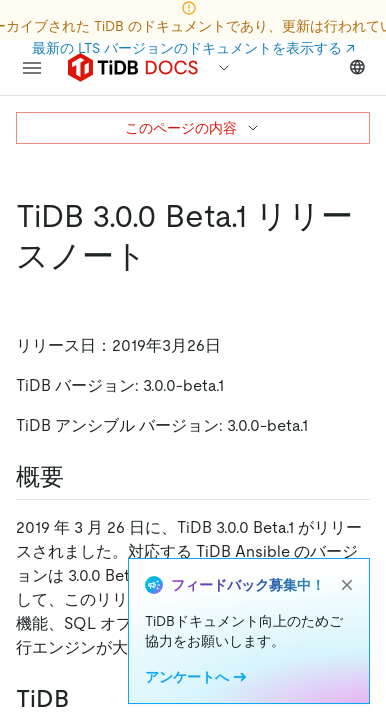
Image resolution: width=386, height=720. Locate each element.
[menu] (32, 68)
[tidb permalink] (85, 699)
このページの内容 (193, 128)
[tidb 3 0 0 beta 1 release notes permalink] (163, 256)
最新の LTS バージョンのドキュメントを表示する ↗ (193, 48)
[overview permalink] (80, 477)
